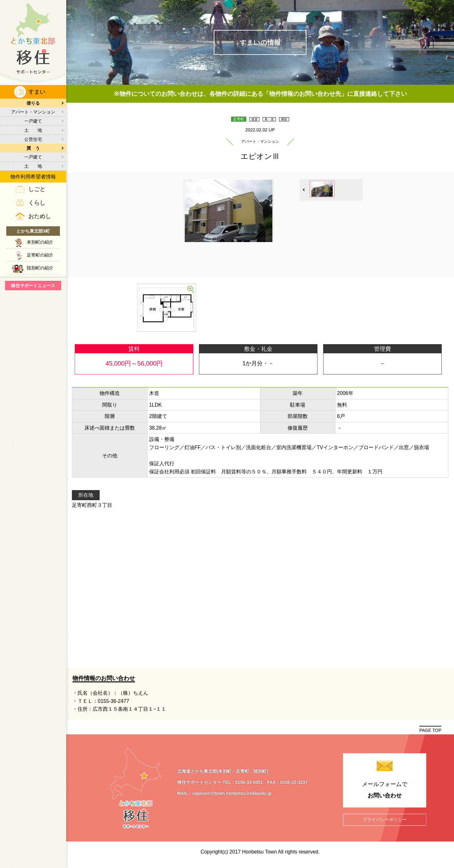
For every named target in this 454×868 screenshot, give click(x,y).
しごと (37, 189)
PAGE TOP (430, 734)
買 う (33, 148)
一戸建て (33, 121)
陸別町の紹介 (40, 268)
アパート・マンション (33, 112)
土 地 (33, 130)
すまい (37, 92)
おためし (40, 216)
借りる (33, 103)
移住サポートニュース (33, 286)
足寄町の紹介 (40, 255)
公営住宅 (33, 139)
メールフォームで (384, 795)
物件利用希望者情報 (33, 177)
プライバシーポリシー (385, 824)
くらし (37, 203)
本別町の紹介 (40, 242)
